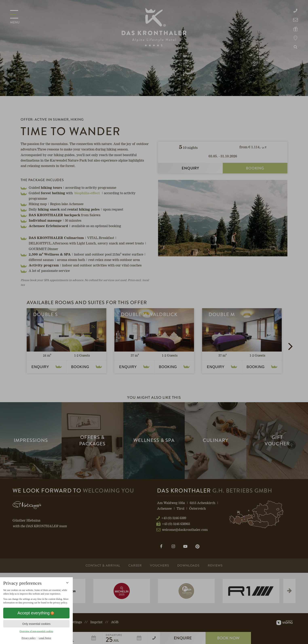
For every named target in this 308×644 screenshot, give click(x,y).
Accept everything (36, 613)
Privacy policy (29, 638)
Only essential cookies (36, 624)
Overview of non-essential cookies (36, 631)
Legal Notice (45, 638)
